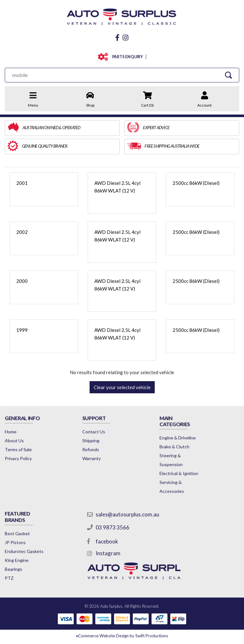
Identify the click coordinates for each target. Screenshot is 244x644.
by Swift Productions (122, 636)
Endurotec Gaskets (24, 551)
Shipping (91, 441)
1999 (22, 330)
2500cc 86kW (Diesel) (196, 183)
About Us (14, 441)
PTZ (9, 578)
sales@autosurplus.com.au (127, 514)
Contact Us (94, 432)
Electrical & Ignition (179, 473)
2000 (22, 281)
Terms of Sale (18, 449)
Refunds (91, 449)
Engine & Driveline (178, 438)
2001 (22, 183)
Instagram (108, 553)
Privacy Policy (18, 458)
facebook (107, 541)
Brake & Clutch (174, 447)
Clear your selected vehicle (122, 387)
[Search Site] (228, 75)
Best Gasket (17, 533)
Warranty (91, 458)
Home (11, 432)
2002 (22, 232)
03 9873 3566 (112, 527)
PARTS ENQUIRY (126, 57)
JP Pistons (15, 542)
